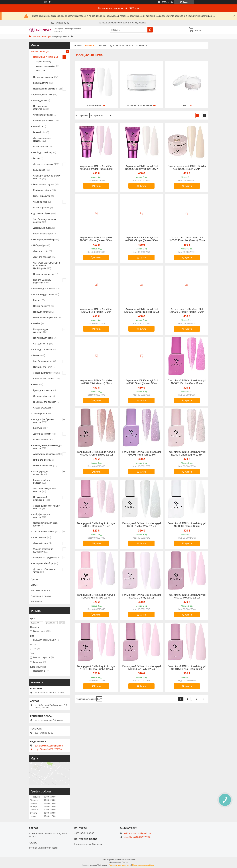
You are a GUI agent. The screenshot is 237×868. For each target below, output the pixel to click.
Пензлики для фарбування (40, 108)
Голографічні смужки (44, 184)
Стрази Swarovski (42, 408)
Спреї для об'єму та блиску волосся (47, 177)
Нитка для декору (42, 460)
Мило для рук (40, 100)
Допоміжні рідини (42, 213)
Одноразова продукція (45, 558)
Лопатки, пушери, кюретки (42, 139)
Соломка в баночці (43, 396)
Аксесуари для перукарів (41, 473)
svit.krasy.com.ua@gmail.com (49, 746)
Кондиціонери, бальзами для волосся (48, 447)
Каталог (90, 45)
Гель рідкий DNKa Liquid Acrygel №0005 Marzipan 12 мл (96, 525)
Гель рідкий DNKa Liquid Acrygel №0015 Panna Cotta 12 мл (187, 668)
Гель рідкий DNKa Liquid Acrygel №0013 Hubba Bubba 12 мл (96, 668)
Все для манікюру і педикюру (43, 281)
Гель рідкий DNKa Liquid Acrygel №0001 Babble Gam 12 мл (187, 382)
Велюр (37, 158)
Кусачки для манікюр (44, 121)
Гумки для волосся (43, 390)
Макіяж (37, 323)
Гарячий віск (39, 132)
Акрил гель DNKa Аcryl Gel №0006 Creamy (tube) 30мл (142, 168)
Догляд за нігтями (42, 434)
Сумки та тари (40, 202)
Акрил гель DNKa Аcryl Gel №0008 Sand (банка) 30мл (142, 382)
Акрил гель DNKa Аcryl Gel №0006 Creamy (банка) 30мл (187, 311)
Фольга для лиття (42, 440)
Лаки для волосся (42, 257)
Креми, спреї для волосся (42, 481)
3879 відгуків (167, 2)
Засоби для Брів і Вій (44, 532)
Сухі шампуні (40, 537)
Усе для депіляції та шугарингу (43, 550)
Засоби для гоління (43, 361)
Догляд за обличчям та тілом (45, 571)
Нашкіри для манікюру (44, 239)
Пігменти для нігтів (43, 367)
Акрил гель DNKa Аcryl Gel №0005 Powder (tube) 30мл (96, 168)
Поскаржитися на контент (120, 865)
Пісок (36, 384)
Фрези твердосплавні (44, 294)
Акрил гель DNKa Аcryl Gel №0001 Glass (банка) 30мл (96, 239)
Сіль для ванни (41, 344)
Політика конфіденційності (144, 865)
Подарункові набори (43, 77)
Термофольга (40, 414)
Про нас (102, 45)
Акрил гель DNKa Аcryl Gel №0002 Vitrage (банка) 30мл (142, 239)
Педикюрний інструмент (45, 89)
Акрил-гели (94, 106)
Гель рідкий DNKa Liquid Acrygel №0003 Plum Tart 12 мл (142, 453)
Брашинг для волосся (44, 289)
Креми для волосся (43, 95)
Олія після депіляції (43, 115)
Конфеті (37, 300)
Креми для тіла (41, 83)
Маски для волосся (43, 466)
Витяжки (37, 355)
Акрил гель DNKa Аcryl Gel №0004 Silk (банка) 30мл (96, 311)
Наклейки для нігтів (43, 338)
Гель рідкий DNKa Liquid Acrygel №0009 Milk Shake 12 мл (96, 596)
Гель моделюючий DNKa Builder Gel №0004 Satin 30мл (187, 168)
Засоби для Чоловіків (44, 373)
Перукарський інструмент (40, 499)
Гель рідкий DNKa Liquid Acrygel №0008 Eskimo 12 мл (187, 525)
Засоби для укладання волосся (45, 221)
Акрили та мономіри (139, 106)
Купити (98, 186)
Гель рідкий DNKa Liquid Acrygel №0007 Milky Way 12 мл (142, 525)
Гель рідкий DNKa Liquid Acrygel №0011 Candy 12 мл (142, 596)
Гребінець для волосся (45, 402)
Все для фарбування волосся (44, 421)
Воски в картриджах (43, 234)
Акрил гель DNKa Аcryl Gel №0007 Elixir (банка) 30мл (96, 382)
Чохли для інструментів (45, 318)
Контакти (142, 45)
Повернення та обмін (42, 596)
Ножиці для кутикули (44, 274)
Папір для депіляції (43, 152)
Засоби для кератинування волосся (47, 507)
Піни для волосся (42, 312)
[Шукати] (150, 30)
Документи (36, 602)
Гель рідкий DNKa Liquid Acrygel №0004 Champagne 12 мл (187, 453)
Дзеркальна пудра (42, 228)
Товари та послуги (42, 36)
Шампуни (38, 428)
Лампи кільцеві (41, 543)
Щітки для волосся (43, 349)
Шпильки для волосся (44, 379)
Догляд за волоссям (43, 164)
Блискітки (38, 126)
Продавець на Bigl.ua (118, 862)
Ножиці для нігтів (42, 306)
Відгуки (35, 585)
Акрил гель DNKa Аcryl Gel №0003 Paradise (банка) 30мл (187, 239)
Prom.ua (133, 860)
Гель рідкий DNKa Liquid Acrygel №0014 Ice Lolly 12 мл (142, 668)
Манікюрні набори (42, 190)
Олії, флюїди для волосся (42, 516)
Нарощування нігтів (43, 57)
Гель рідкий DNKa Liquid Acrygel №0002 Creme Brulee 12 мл (96, 453)
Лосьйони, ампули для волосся (45, 490)
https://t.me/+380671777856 (48, 749)
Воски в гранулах (42, 196)
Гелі (184, 106)
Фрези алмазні (41, 147)
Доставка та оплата (122, 45)
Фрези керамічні (41, 208)
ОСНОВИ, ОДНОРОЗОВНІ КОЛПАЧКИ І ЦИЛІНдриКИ (47, 266)
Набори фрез (40, 245)
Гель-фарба (39, 170)
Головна (77, 45)
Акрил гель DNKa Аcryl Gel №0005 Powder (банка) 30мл (142, 311)
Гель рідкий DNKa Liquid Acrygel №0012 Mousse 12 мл (187, 596)
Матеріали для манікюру (41, 331)
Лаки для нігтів (41, 251)
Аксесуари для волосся (45, 454)
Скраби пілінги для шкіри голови (46, 524)
